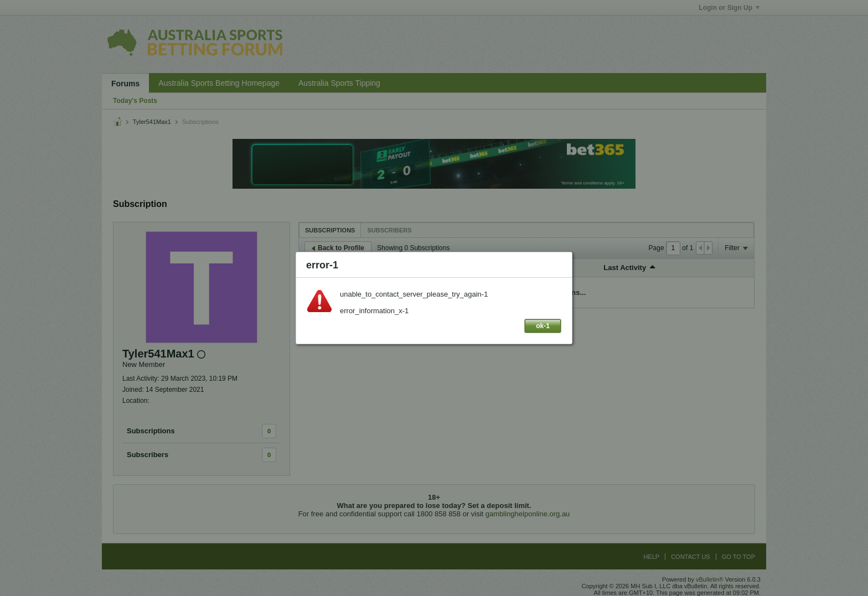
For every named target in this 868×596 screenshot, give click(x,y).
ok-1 (543, 326)
